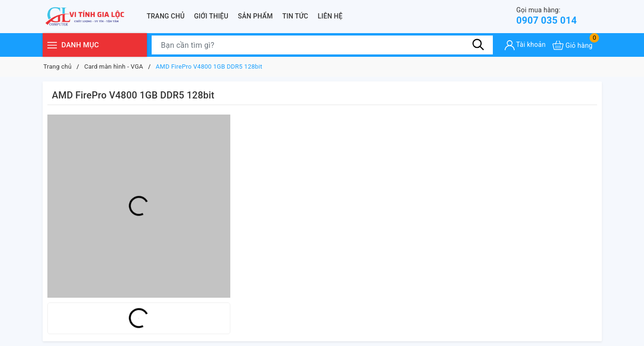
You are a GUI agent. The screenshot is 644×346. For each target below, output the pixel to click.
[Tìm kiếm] (479, 45)
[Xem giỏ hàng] (572, 45)
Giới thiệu (211, 16)
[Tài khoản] (525, 45)
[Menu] (52, 45)
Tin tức (295, 16)
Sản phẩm (255, 16)
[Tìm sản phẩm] (322, 45)
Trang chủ (166, 16)
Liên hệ (330, 16)
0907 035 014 (547, 16)
